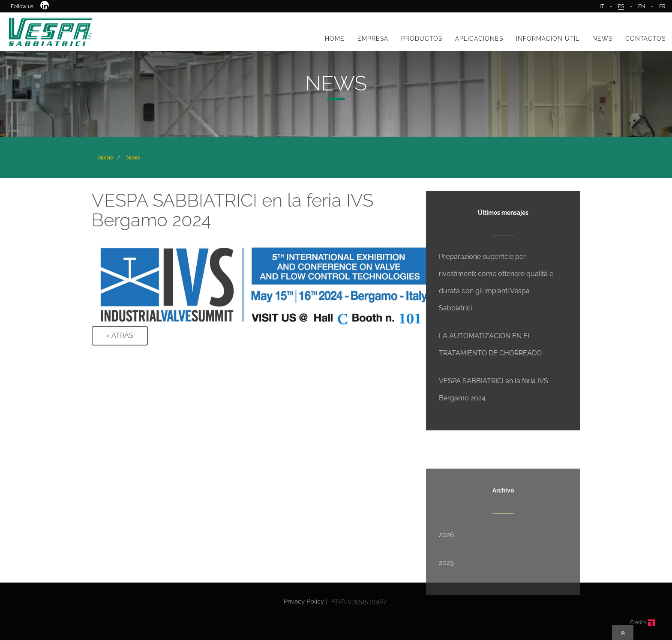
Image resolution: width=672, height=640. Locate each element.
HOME (335, 39)
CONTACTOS (645, 39)
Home (106, 158)
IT (602, 6)
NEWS (602, 39)
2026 (447, 569)
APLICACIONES (479, 39)
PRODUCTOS (422, 39)
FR (662, 6)
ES (621, 6)
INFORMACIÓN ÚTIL (548, 39)
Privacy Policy (304, 601)
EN (642, 6)
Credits (642, 622)
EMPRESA (373, 39)
